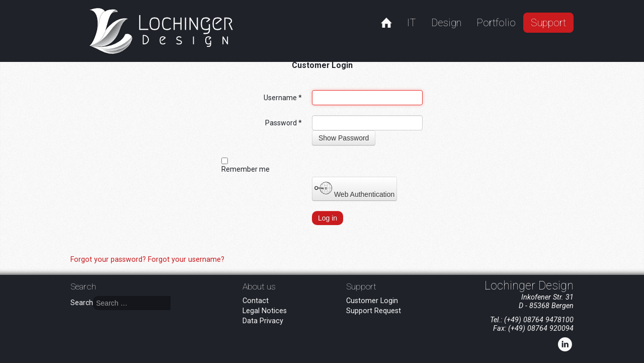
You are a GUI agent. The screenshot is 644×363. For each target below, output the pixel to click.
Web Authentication (354, 189)
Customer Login (372, 301)
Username (283, 98)
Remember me (246, 169)
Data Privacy (263, 321)
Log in (328, 218)
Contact (256, 301)
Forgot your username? (186, 260)
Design (446, 23)
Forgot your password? (109, 260)
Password (284, 123)
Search (82, 303)
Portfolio (496, 23)
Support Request (374, 311)
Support (548, 23)
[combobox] (132, 303)
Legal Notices (265, 311)
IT (412, 23)
